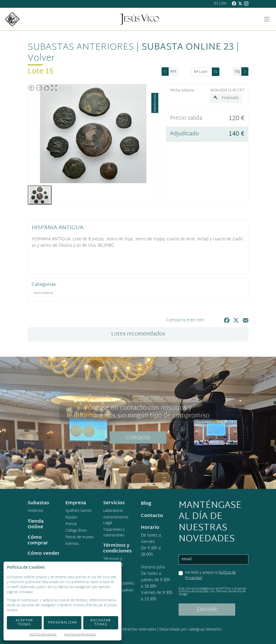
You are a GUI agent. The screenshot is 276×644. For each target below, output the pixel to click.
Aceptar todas (24, 623)
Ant (173, 72)
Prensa (71, 524)
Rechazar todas (101, 623)
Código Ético (76, 531)
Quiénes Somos (78, 511)
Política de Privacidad (80, 635)
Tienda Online (36, 524)
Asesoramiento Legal (116, 521)
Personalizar (63, 623)
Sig (237, 72)
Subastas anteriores (81, 47)
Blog (146, 504)
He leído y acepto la (210, 576)
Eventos (72, 544)
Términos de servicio (229, 592)
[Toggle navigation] (267, 19)
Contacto (138, 438)
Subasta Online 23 (188, 47)
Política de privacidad (195, 592)
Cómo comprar (38, 540)
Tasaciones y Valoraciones (114, 533)
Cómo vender (44, 554)
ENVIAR (207, 610)
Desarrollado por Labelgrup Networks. (191, 630)
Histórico (35, 511)
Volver (41, 59)
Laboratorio (113, 511)
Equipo (71, 518)
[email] (213, 559)
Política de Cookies (43, 635)
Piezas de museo (79, 538)
